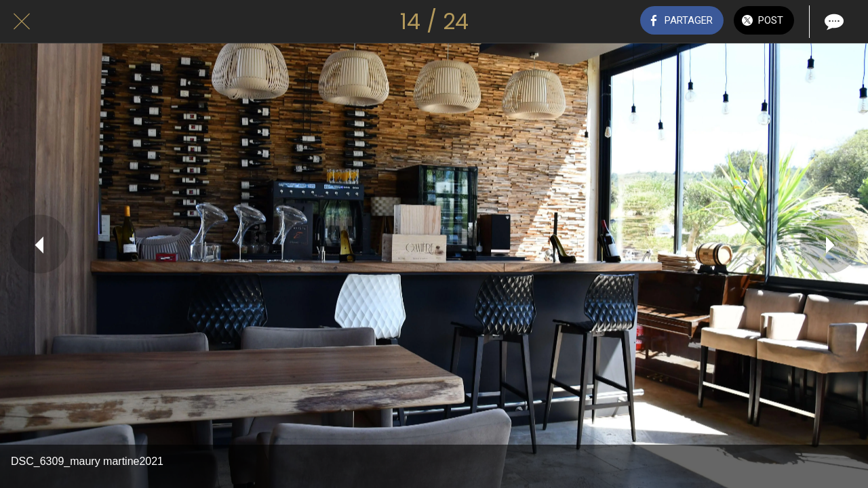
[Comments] (833, 22)
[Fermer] (22, 22)
